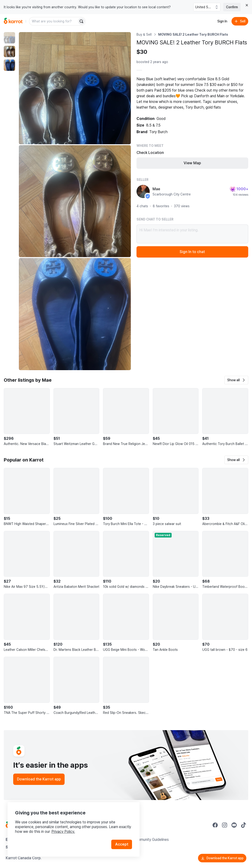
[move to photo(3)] (9, 65)
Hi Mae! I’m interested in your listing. (192, 234)
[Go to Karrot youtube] (234, 825)
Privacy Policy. (63, 832)
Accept (122, 844)
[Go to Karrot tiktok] (244, 825)
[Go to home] (13, 21)
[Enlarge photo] (75, 88)
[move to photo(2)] (9, 51)
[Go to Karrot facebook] (215, 825)
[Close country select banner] (247, 5)
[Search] (81, 21)
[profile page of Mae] (143, 191)
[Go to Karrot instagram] (225, 825)
